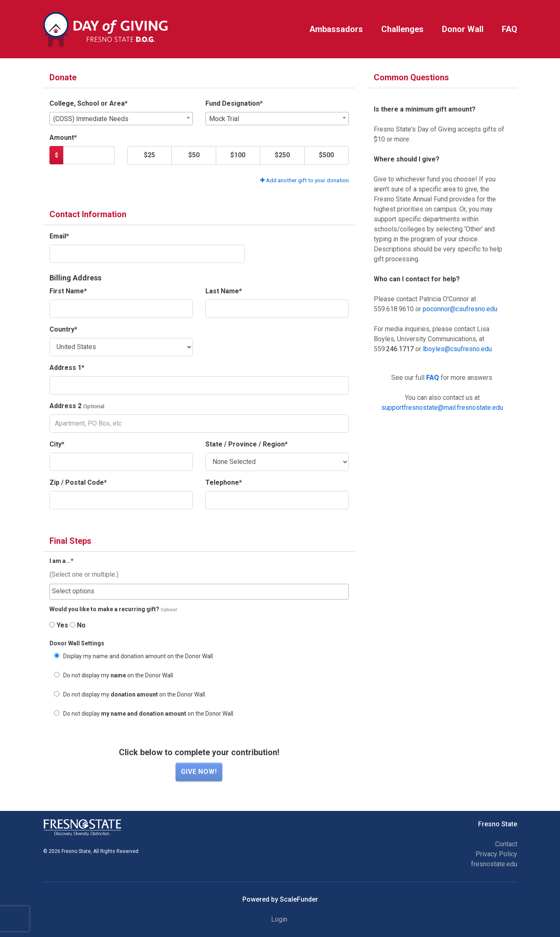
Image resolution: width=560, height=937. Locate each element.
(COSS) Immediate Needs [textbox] (91, 119)
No (78, 625)
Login (279, 919)
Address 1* (67, 368)
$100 (238, 155)
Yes (59, 625)
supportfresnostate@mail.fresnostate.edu (442, 408)
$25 (149, 155)
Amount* (63, 138)
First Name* (68, 291)
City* (57, 444)
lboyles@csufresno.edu (457, 349)
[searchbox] (199, 591)
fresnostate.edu (494, 864)
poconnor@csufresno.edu (460, 309)
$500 (326, 155)
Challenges (402, 29)
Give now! (199, 772)
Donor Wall (463, 29)
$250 (282, 155)
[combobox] (121, 119)
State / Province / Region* (247, 444)
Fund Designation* (234, 103)
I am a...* (62, 561)
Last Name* (224, 291)
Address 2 (65, 406)
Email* (59, 236)
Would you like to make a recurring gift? (104, 609)
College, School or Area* (89, 103)
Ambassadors (336, 29)
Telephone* (224, 482)
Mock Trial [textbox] (224, 119)
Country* (63, 329)
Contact (506, 844)
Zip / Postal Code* (78, 482)
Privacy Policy (496, 854)
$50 (194, 155)
